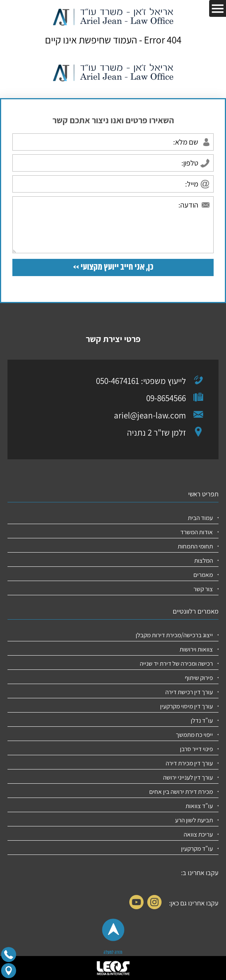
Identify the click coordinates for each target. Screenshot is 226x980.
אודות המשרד (197, 532)
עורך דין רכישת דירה (189, 692)
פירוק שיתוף (199, 678)
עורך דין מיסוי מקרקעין (186, 706)
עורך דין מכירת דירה (189, 763)
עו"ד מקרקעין (197, 849)
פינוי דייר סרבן (196, 749)
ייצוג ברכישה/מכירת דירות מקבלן (174, 635)
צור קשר (203, 589)
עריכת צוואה (198, 834)
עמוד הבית (200, 518)
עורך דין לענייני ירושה (188, 777)
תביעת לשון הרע (194, 820)
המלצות (204, 560)
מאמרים (203, 575)
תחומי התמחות (195, 546)
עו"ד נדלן (202, 720)
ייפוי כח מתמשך (194, 735)
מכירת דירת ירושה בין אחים (181, 792)
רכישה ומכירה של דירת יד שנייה (176, 663)
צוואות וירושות (196, 649)
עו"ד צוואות (199, 806)
